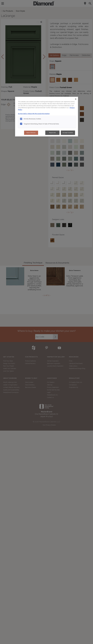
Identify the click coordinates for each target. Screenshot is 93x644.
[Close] (76, 99)
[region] (47, 117)
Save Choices (31, 133)
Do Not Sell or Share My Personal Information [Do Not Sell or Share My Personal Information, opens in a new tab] (34, 114)
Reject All (52, 133)
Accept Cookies (68, 133)
